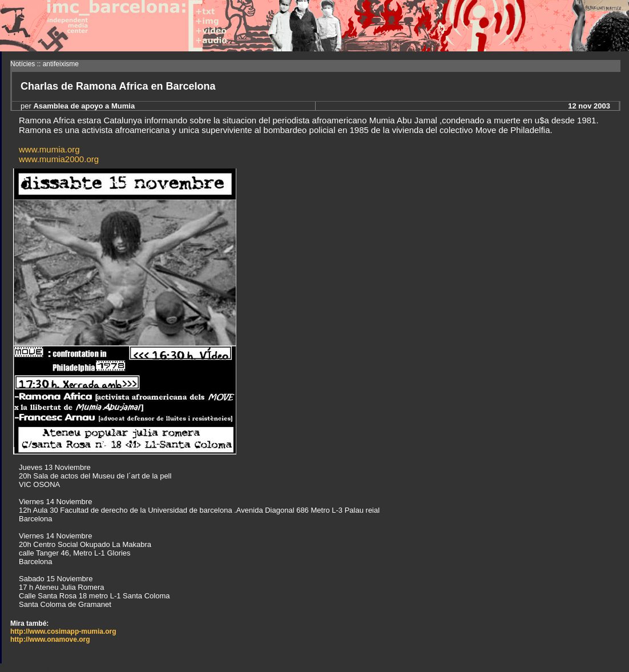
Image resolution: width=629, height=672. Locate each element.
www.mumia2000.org (59, 159)
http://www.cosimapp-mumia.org (63, 631)
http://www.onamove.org (50, 639)
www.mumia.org (49, 149)
